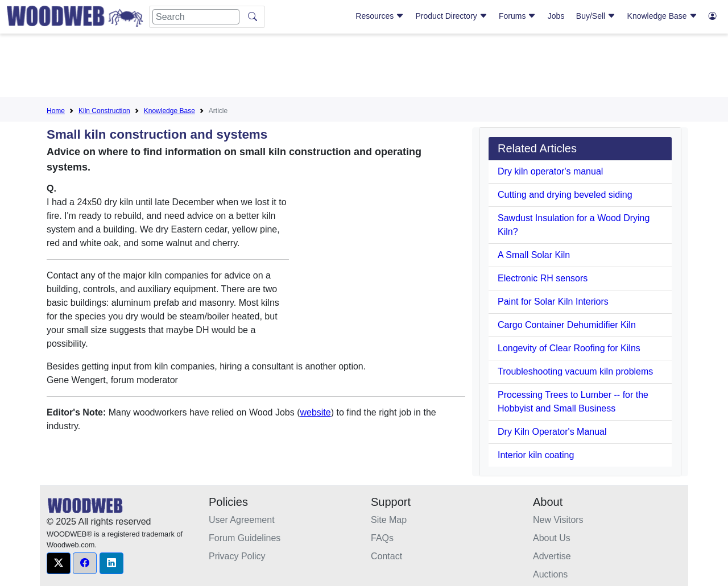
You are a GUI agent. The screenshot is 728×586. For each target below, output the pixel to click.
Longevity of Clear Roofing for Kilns (569, 348)
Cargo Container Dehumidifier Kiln (567, 325)
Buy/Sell (596, 16)
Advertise (552, 556)
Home (56, 111)
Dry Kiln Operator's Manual (552, 432)
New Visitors (558, 520)
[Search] (196, 17)
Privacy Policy (237, 556)
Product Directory (452, 16)
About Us (552, 538)
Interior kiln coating (536, 455)
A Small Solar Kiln (534, 255)
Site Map (389, 520)
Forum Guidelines (245, 538)
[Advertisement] (364, 68)
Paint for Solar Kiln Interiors (553, 302)
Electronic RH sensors (543, 278)
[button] (59, 563)
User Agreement (242, 520)
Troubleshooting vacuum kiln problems (575, 371)
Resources (380, 16)
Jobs (556, 16)
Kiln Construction (104, 111)
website (315, 412)
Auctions (550, 574)
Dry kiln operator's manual (550, 171)
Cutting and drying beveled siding (565, 195)
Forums (517, 16)
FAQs (382, 538)
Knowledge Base (662, 16)
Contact (386, 556)
